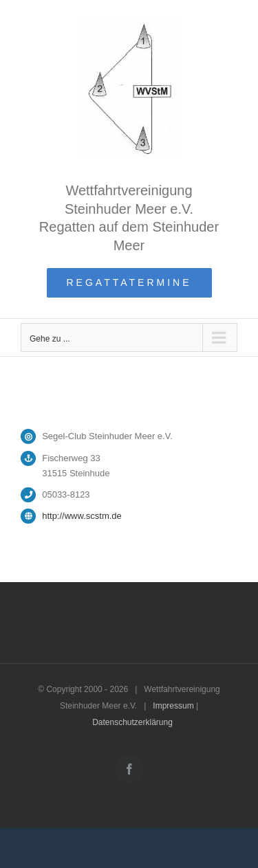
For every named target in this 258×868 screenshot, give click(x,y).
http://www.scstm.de (82, 516)
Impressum (173, 706)
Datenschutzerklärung (132, 722)
